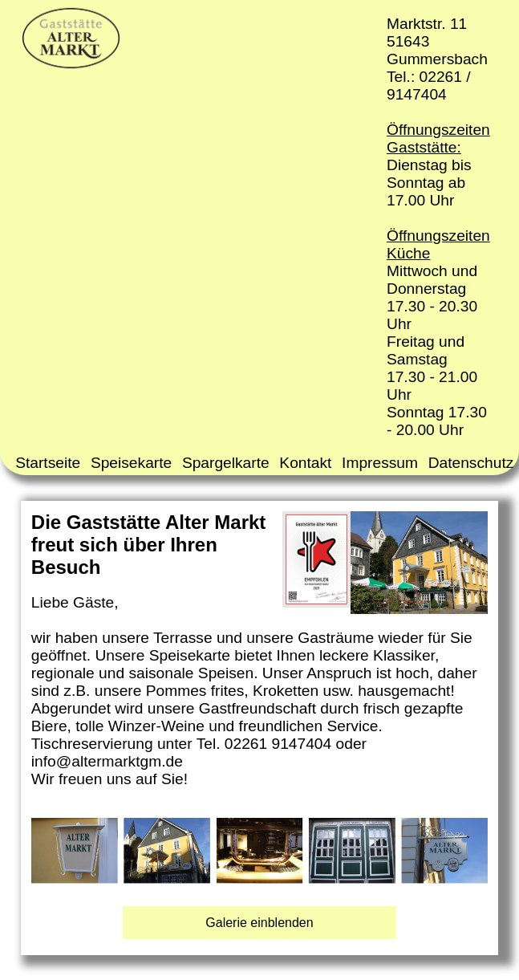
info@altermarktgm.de (107, 761)
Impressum (380, 463)
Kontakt (305, 463)
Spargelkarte (226, 463)
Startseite (48, 463)
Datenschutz (471, 463)
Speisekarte (131, 463)
